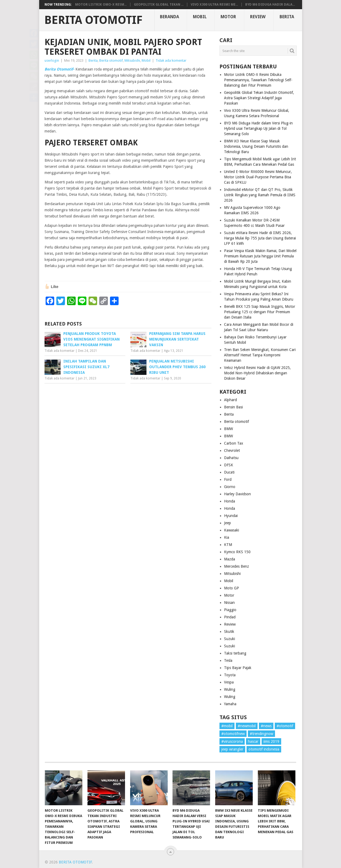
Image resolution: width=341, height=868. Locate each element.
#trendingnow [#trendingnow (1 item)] (261, 734)
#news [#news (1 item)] (266, 726)
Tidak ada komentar (171, 60)
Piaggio (230, 610)
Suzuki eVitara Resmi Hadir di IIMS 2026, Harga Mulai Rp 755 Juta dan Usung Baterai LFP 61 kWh (260, 238)
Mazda (230, 559)
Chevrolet (232, 450)
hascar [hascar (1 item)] (253, 741)
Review (258, 17)
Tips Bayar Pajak (238, 668)
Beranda (169, 17)
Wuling (230, 689)
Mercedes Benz (237, 566)
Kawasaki (232, 530)
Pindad (230, 617)
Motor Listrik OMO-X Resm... (101, 5)
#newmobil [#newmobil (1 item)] (247, 726)
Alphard (230, 400)
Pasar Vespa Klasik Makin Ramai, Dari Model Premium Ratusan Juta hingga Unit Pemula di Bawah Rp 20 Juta (260, 256)
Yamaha (230, 704)
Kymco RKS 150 (237, 552)
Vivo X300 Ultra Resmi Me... (214, 5)
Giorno (230, 487)
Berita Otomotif (93, 20)
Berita (287, 17)
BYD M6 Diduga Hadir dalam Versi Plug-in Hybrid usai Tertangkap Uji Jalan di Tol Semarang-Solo (258, 128)
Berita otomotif (111, 60)
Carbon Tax (234, 443)
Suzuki (230, 639)
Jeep (228, 523)
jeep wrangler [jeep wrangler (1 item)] (232, 749)
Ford (228, 479)
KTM (228, 545)
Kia (227, 537)
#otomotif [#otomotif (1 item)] (285, 726)
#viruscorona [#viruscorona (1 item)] (232, 741)
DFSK (229, 465)
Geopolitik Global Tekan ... (159, 5)
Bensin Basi (233, 407)
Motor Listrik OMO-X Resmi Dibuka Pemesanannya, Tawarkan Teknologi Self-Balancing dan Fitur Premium (258, 80)
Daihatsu (231, 458)
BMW (228, 429)
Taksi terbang (235, 653)
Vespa (229, 682)
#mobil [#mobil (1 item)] (227, 726)
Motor (228, 17)
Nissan (229, 603)
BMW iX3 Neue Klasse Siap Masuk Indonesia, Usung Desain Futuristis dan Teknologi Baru (256, 146)
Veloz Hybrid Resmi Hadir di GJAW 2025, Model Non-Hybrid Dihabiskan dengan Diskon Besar (257, 373)
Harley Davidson (237, 494)
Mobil (200, 17)
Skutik (229, 631)
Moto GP (232, 588)
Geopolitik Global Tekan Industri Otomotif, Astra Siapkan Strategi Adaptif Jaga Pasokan (259, 98)
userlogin (52, 60)
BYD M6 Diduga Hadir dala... (270, 5)
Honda (230, 501)
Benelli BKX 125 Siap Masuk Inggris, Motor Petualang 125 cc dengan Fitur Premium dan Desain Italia (260, 312)
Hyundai (231, 516)
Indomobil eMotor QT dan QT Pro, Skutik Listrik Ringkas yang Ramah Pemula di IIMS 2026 (260, 195)
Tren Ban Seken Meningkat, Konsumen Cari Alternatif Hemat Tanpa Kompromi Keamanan (260, 355)
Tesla (228, 660)
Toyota (230, 675)
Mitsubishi (132, 60)
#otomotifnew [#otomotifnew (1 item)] (233, 734)
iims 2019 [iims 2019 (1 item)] (271, 741)
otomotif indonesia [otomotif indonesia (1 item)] (264, 749)
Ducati (229, 472)
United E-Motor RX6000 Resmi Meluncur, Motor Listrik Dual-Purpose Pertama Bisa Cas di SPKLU (258, 177)
